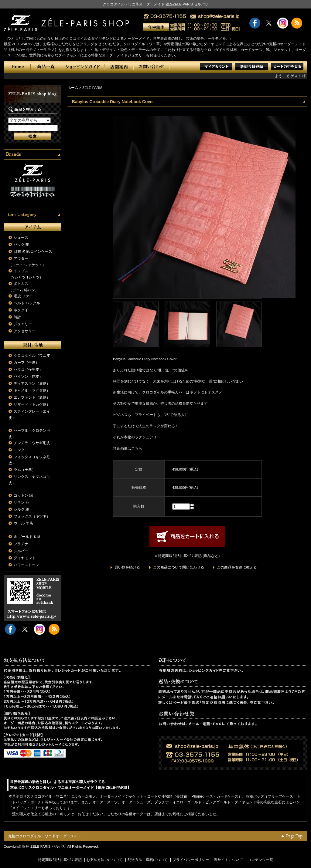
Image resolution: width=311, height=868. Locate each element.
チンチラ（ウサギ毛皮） (34, 443)
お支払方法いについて (104, 860)
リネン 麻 (21, 502)
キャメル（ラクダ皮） (32, 390)
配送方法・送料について (148, 860)
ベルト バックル (27, 303)
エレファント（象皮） (32, 397)
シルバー (21, 551)
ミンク (19, 450)
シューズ (21, 238)
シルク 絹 (21, 509)
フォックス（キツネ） (32, 516)
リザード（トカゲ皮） (32, 404)
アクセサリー (25, 331)
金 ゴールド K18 (27, 537)
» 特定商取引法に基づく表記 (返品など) (187, 556)
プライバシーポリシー (191, 860)
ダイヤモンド (25, 558)
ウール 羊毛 (23, 523)
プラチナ (21, 544)
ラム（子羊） (25, 470)
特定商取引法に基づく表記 (60, 860)
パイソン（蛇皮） (28, 377)
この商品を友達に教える (237, 567)
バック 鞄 (21, 245)
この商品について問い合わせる (179, 567)
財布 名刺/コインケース (33, 252)
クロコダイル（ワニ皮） (34, 356)
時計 (17, 317)
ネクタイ (21, 310)
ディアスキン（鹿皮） (32, 383)
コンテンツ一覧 (260, 860)
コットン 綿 (23, 495)
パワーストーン (26, 565)
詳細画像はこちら (128, 448)
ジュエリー (23, 324)
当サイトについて (228, 860)
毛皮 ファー (23, 296)
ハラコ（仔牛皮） (28, 370)
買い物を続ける (127, 567)
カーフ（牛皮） (26, 363)
